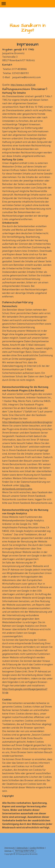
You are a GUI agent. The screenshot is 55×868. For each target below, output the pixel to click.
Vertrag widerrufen (25, 851)
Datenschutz (22, 848)
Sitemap (8, 851)
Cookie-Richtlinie (37, 848)
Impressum (10, 848)
